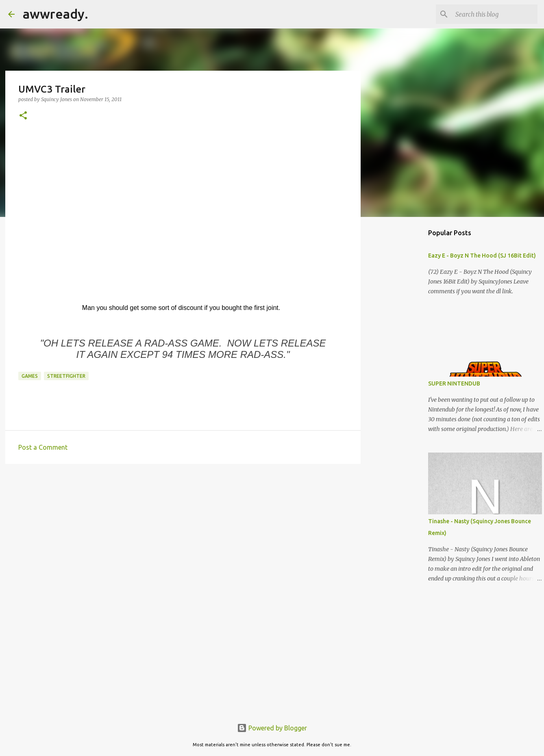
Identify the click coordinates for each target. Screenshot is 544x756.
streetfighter (66, 376)
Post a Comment (43, 447)
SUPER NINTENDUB (454, 383)
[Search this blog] (495, 14)
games (30, 376)
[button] (23, 116)
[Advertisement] (183, 533)
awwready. (55, 14)
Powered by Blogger (272, 728)
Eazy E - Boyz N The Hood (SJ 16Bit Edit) (482, 256)
